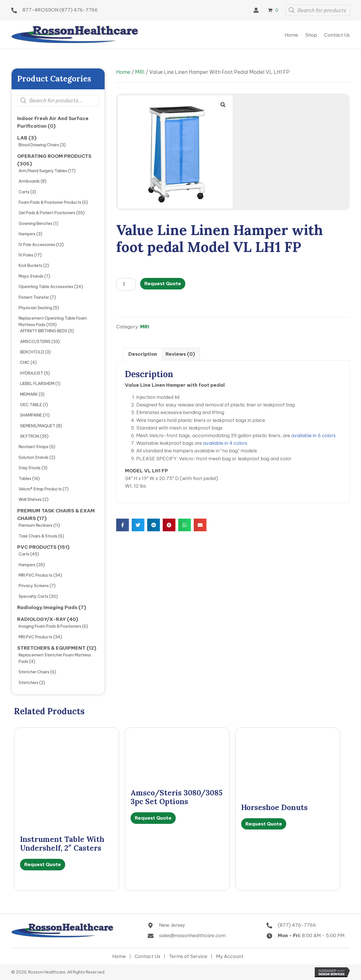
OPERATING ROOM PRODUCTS (54, 156)
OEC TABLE (31, 405)
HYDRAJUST (32, 373)
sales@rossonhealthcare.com (192, 935)
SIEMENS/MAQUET (38, 426)
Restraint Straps (34, 447)
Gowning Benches (36, 224)
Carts (24, 192)
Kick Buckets (30, 266)
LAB (22, 138)
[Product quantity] (126, 284)
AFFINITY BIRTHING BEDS (44, 331)
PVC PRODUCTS (37, 547)
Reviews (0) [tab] (180, 354)
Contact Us (147, 956)
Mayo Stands (31, 276)
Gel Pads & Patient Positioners (47, 213)
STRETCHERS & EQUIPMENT (51, 648)
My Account (230, 956)
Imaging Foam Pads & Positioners (50, 626)
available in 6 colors (313, 435)
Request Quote (163, 284)
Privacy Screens (34, 586)
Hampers (27, 234)
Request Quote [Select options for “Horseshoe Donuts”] (264, 824)
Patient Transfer (34, 297)
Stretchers (28, 683)
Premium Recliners (36, 525)
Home (123, 72)
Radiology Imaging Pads (47, 607)
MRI (140, 72)
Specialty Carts (33, 596)
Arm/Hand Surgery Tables (43, 171)
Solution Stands (34, 457)
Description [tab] (143, 354)
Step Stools (30, 468)
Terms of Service (188, 956)
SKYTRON (30, 436)
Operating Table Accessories (46, 287)
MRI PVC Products (36, 575)
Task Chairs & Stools (38, 536)
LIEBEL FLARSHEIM (37, 384)
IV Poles (26, 255)
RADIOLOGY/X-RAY (41, 619)
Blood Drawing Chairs (39, 145)
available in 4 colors (225, 443)
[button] (256, 10)
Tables (25, 479)
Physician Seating (35, 308)
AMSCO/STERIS (35, 342)
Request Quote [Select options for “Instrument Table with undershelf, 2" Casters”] (43, 864)
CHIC (25, 362)
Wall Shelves (30, 499)
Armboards (29, 181)
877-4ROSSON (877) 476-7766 (60, 10)
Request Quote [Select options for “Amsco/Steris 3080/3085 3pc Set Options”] (153, 818)
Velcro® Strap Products (40, 489)
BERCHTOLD (32, 352)
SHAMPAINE (31, 415)
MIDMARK (29, 394)
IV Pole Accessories (37, 245)
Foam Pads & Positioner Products (50, 202)
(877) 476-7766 (297, 925)
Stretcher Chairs (34, 672)
